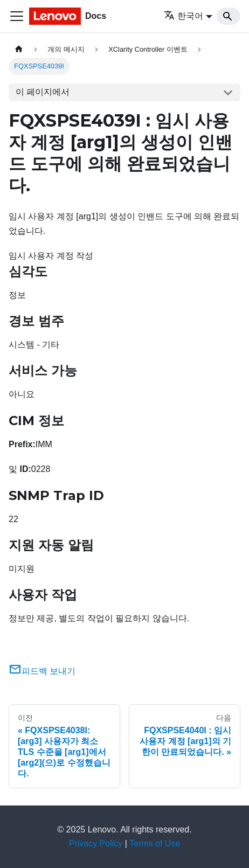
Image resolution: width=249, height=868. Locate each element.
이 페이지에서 (43, 92)
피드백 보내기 (42, 671)
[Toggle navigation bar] (17, 16)
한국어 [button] (184, 16)
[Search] (229, 16)
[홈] (19, 49)
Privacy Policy (96, 843)
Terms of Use (155, 843)
